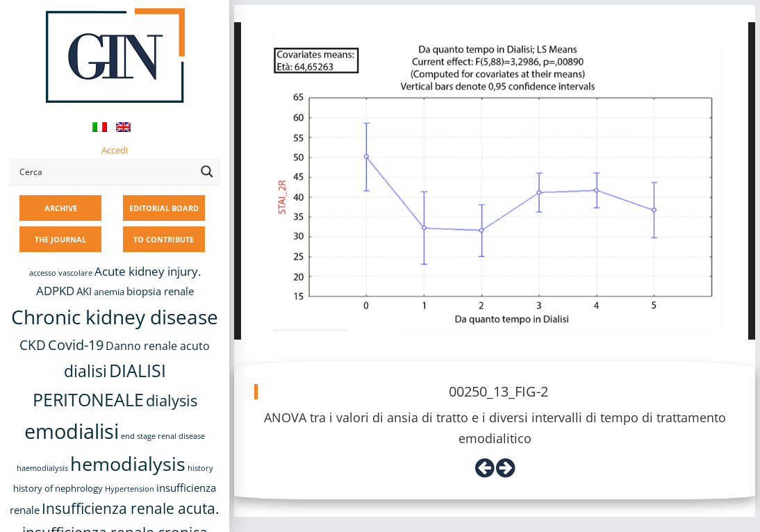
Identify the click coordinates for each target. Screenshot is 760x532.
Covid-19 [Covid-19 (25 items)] (76, 344)
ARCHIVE (61, 208)
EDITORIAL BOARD (164, 208)
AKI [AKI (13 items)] (84, 291)
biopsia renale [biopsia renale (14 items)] (160, 291)
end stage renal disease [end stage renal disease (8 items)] (163, 436)
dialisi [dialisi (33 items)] (85, 371)
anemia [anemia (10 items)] (109, 292)
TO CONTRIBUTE (164, 239)
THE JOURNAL (60, 239)
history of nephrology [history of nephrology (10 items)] (58, 489)
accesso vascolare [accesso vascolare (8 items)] (61, 273)
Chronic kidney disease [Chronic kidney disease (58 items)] (115, 317)
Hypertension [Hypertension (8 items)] (130, 489)
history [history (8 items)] (200, 468)
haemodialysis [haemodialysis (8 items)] (42, 468)
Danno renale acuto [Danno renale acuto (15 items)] (158, 346)
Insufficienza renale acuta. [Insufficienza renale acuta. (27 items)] (131, 508)
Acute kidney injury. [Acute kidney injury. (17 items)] (148, 271)
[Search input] (105, 172)
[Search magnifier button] (207, 172)
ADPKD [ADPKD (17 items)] (55, 291)
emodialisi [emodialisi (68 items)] (72, 431)
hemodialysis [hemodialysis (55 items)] (128, 464)
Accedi (115, 150)
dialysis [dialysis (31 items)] (172, 400)
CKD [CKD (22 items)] (33, 345)
